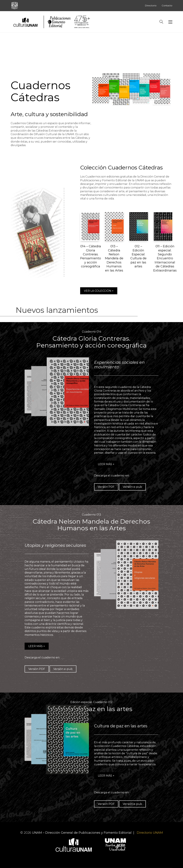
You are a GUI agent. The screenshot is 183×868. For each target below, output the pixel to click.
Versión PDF (106, 487)
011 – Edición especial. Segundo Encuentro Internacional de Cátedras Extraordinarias (165, 258)
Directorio (151, 5)
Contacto (167, 5)
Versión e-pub (132, 487)
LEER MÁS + (106, 464)
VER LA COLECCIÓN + (99, 291)
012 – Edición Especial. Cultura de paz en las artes (138, 256)
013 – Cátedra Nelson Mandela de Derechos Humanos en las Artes (114, 258)
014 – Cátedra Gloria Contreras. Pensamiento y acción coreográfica (91, 256)
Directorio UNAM (150, 833)
